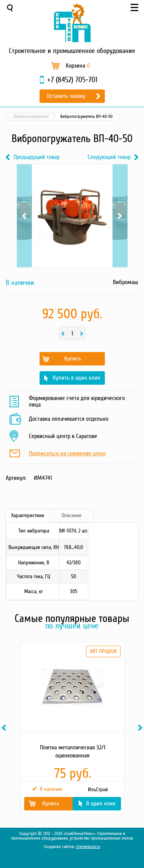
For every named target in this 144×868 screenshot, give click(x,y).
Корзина (78, 66)
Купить (73, 359)
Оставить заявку (66, 96)
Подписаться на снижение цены (67, 454)
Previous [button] (5, 728)
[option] (72, 728)
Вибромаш (126, 282)
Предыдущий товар (36, 157)
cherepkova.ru (88, 847)
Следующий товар (109, 157)
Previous (24, 216)
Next (120, 216)
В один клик (101, 804)
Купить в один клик (76, 378)
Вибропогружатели (31, 117)
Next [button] (141, 728)
